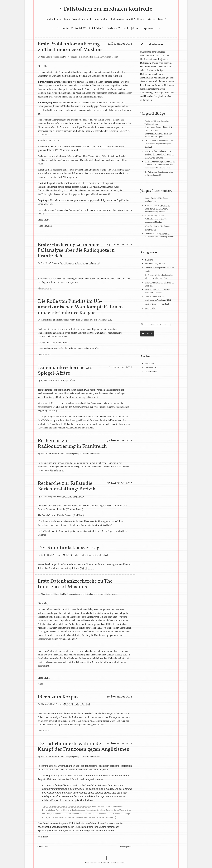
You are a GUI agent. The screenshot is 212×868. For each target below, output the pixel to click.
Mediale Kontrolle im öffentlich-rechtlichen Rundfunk (86, 555)
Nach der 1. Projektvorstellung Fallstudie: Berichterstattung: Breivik (157, 208)
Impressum (148, 28)
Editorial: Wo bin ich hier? (87, 28)
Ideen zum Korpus (58, 697)
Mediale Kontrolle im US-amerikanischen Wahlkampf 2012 (87, 320)
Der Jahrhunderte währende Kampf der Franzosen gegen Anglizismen (84, 747)
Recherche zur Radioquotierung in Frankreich (72, 444)
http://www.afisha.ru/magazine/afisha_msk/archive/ (81, 725)
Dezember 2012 (151, 368)
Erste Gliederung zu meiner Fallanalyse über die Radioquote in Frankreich (76, 250)
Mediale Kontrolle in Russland (77, 704)
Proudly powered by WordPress (96, 863)
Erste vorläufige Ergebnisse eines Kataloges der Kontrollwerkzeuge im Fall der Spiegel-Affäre (159, 154)
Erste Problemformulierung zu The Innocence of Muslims (70, 47)
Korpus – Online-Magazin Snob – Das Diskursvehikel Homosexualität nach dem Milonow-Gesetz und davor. (160, 165)
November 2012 (151, 372)
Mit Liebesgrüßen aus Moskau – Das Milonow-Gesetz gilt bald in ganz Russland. (159, 144)
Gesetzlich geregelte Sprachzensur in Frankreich (80, 263)
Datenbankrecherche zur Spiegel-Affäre (66, 371)
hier (65, 337)
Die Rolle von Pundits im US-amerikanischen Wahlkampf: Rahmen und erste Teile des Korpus (80, 307)
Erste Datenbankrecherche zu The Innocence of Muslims (75, 584)
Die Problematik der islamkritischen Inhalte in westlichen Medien (91, 57)
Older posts (43, 847)
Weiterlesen (45, 288)
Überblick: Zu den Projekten (122, 28)
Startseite (63, 28)
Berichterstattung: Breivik (73, 496)
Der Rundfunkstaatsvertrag (69, 548)
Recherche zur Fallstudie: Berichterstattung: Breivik (67, 486)
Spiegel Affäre (69, 380)
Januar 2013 (149, 363)
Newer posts (126, 847)
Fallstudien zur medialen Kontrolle (108, 9)
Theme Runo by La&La (119, 863)
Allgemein (149, 259)
